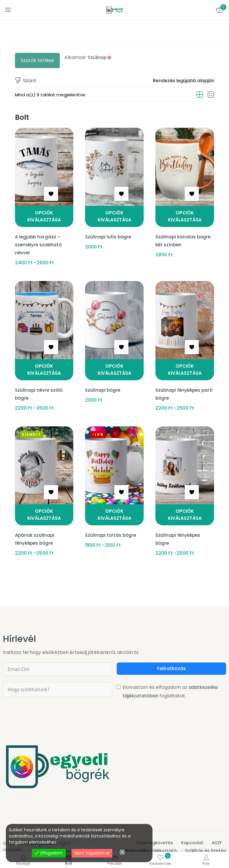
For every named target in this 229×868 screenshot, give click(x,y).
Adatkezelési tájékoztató (83, 842)
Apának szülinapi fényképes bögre (35, 529)
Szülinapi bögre (103, 384)
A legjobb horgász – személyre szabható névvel (39, 241)
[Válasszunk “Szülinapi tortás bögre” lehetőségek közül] (114, 507)
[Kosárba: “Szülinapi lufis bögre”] (114, 216)
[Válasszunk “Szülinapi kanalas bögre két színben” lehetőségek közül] (185, 216)
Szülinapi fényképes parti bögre (179, 387)
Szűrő (26, 81)
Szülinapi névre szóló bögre (40, 387)
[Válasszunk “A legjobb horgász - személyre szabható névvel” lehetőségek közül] (44, 216)
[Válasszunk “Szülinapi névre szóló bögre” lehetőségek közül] (44, 365)
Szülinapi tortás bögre (111, 526)
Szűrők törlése (37, 60)
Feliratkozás (172, 658)
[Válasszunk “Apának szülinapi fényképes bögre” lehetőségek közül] (44, 507)
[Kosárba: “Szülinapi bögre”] (114, 365)
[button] (184, 81)
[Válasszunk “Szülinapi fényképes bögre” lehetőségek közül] (185, 507)
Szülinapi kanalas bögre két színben (184, 238)
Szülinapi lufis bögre (109, 235)
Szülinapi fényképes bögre (179, 529)
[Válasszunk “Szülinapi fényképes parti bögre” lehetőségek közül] (185, 365)
